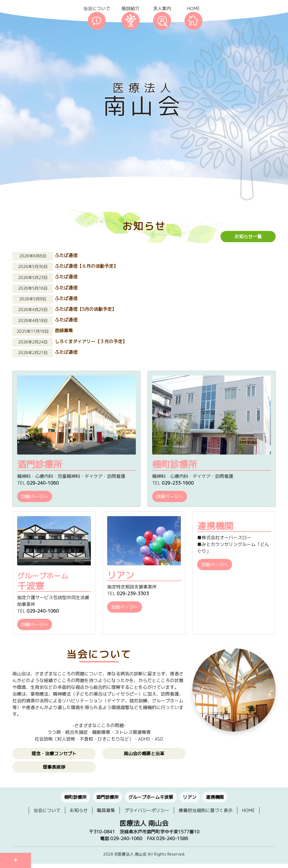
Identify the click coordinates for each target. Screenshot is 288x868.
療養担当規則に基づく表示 (206, 810)
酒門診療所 (107, 797)
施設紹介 (130, 8)
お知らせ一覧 (248, 237)
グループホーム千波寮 (151, 797)
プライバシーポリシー (147, 810)
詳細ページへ (35, 496)
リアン (190, 797)
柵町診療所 (75, 797)
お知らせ (79, 810)
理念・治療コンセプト (54, 754)
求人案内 (162, 8)
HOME (193, 8)
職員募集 (106, 810)
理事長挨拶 (54, 767)
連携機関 (215, 797)
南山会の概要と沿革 (144, 754)
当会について (97, 8)
